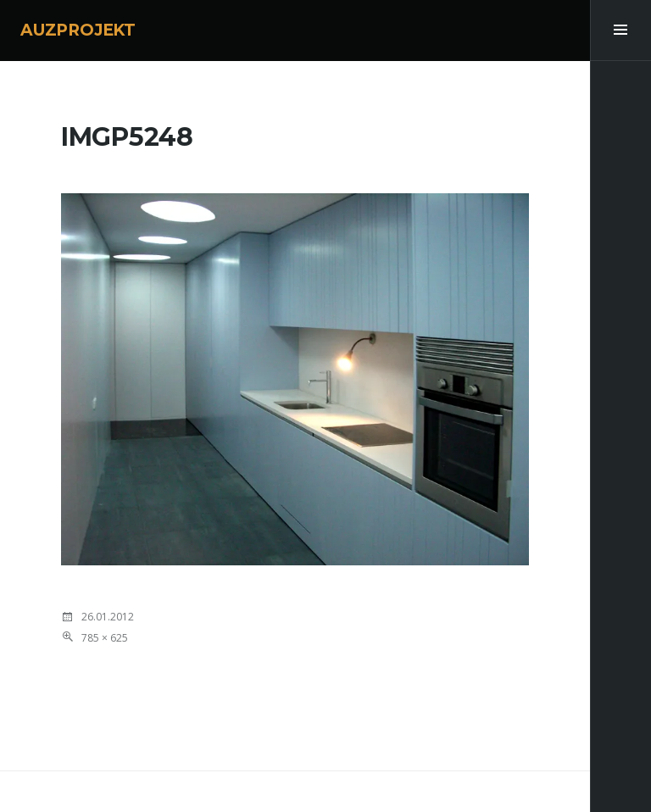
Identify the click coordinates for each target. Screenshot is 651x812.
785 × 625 (105, 638)
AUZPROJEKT (78, 30)
